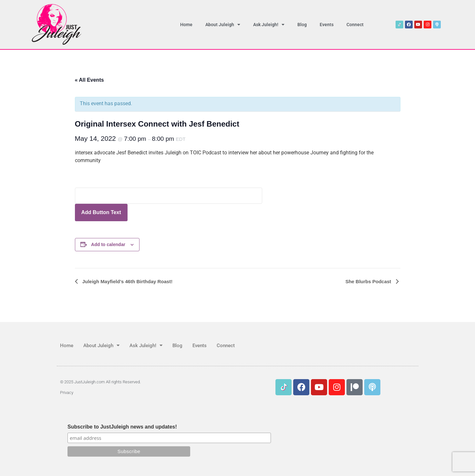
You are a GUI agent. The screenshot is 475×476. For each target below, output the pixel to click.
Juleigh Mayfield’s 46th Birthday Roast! (127, 281)
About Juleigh (223, 25)
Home (186, 25)
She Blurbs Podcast (369, 281)
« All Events (89, 80)
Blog (302, 25)
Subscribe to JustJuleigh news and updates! (122, 427)
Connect (355, 25)
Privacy (67, 393)
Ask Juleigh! (269, 25)
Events (327, 25)
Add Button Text (101, 212)
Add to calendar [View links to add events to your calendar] (108, 244)
